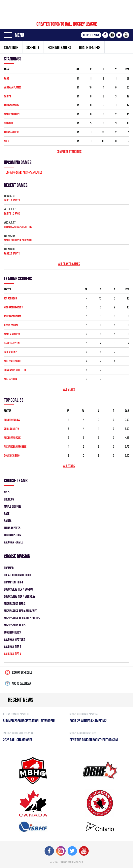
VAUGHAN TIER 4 (13, 654)
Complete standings (69, 152)
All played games (69, 264)
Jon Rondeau (10, 298)
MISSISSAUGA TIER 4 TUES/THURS (22, 618)
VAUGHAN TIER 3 (13, 647)
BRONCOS (8, 123)
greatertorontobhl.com (65, 862)
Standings (11, 48)
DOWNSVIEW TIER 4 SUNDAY (19, 589)
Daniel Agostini (12, 343)
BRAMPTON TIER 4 (13, 582)
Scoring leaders (59, 48)
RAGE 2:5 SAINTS (12, 253)
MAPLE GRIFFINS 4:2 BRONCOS (18, 240)
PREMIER (9, 568)
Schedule (33, 48)
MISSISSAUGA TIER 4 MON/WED (21, 611)
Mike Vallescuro (13, 361)
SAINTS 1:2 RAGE (12, 213)
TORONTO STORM (12, 105)
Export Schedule (18, 672)
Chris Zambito (11, 429)
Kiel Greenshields (13, 307)
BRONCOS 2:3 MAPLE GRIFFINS (18, 227)
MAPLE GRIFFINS (12, 114)
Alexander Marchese (15, 447)
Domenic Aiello (12, 455)
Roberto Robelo (12, 420)
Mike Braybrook (12, 438)
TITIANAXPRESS (12, 132)
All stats (69, 389)
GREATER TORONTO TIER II (17, 575)
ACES (6, 141)
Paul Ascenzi (11, 352)
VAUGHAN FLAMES (13, 87)
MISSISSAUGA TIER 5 (15, 625)
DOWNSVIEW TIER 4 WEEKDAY (20, 596)
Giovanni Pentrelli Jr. (15, 370)
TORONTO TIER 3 (12, 632)
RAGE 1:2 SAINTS (12, 200)
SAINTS (7, 96)
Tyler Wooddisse (13, 316)
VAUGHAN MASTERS (14, 639)
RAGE (6, 78)
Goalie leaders (90, 48)
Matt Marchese (12, 334)
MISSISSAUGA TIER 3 (15, 604)
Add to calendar (18, 683)
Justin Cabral (11, 325)
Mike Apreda (11, 379)
